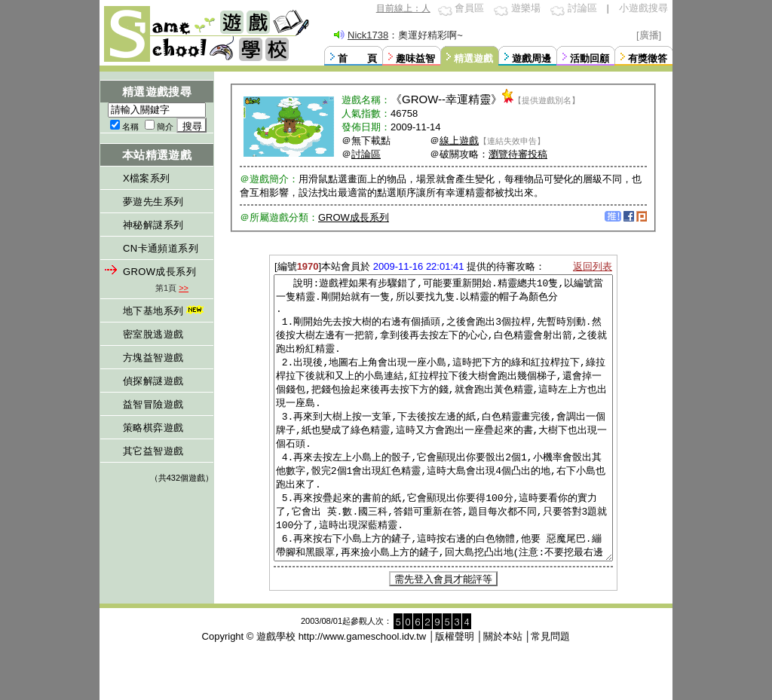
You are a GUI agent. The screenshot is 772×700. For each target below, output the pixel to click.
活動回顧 (590, 58)
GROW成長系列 (159, 272)
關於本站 (503, 693)
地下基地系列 (165, 311)
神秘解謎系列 (153, 225)
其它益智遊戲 (153, 451)
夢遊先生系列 (153, 202)
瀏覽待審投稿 (518, 154)
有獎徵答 (648, 58)
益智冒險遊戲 (153, 404)
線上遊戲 (459, 141)
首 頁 (357, 58)
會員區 (469, 8)
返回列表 (593, 266)
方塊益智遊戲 (153, 358)
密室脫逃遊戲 (153, 334)
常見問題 (550, 693)
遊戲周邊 (532, 58)
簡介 (165, 127)
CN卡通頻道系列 (161, 248)
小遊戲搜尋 (643, 8)
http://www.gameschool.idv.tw (363, 693)
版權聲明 (455, 693)
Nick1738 (368, 35)
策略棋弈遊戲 (153, 428)
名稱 (130, 127)
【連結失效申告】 (512, 141)
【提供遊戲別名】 (547, 100)
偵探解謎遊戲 (153, 381)
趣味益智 (415, 58)
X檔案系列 (147, 178)
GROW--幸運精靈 (446, 99)
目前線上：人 (403, 8)
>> (184, 288)
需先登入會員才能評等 (443, 636)
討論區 (582, 8)
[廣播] (649, 35)
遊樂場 (526, 8)
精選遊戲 (473, 58)
